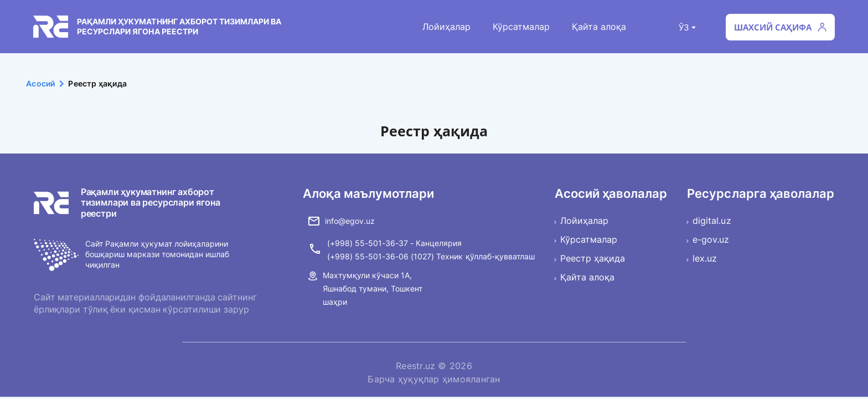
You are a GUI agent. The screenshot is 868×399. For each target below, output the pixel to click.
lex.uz (705, 258)
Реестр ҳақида (593, 258)
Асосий (47, 84)
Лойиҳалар (446, 27)
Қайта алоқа (599, 27)
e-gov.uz (711, 239)
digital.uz (712, 221)
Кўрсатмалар (521, 27)
